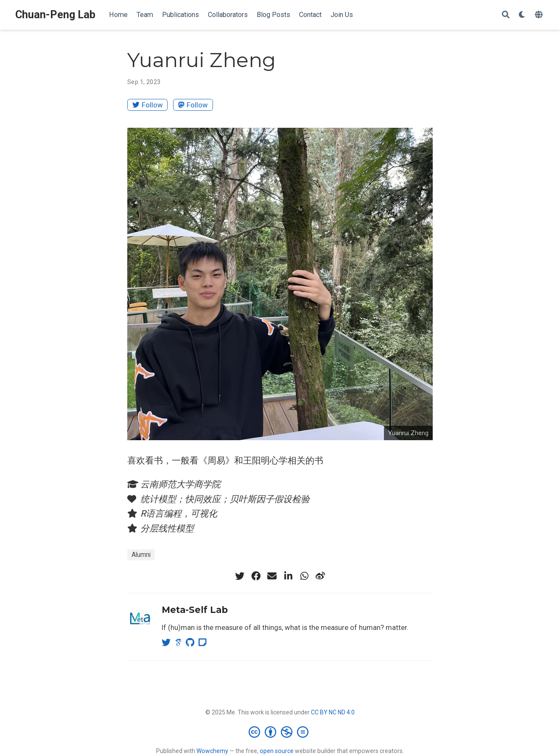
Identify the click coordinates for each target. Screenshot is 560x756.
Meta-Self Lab (195, 610)
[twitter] (240, 576)
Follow (148, 105)
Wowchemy (212, 751)
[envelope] (272, 576)
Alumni (141, 555)
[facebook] (256, 576)
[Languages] (540, 15)
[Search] (506, 15)
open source (277, 751)
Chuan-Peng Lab (55, 15)
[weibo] (320, 576)
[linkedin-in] (288, 576)
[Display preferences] (522, 15)
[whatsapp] (304, 576)
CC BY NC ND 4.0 (333, 712)
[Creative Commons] (280, 732)
